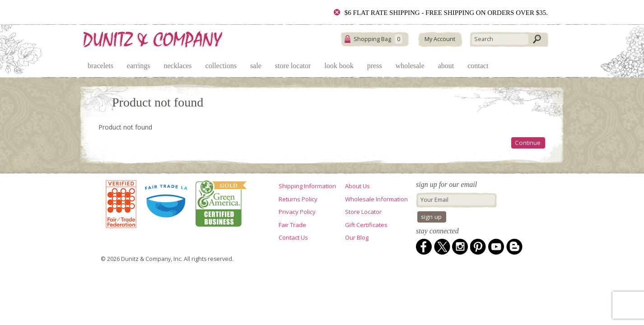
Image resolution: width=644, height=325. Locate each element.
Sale (256, 66)
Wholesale (410, 66)
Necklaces (177, 66)
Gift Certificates (366, 225)
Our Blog (357, 237)
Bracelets (100, 66)
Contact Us (293, 237)
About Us (357, 186)
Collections (221, 66)
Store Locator (293, 66)
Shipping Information (307, 186)
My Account (440, 39)
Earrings (139, 66)
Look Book (339, 66)
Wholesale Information (376, 199)
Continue (528, 143)
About (446, 66)
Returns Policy (298, 199)
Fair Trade (292, 225)
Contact (478, 66)
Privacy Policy (297, 212)
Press (375, 66)
